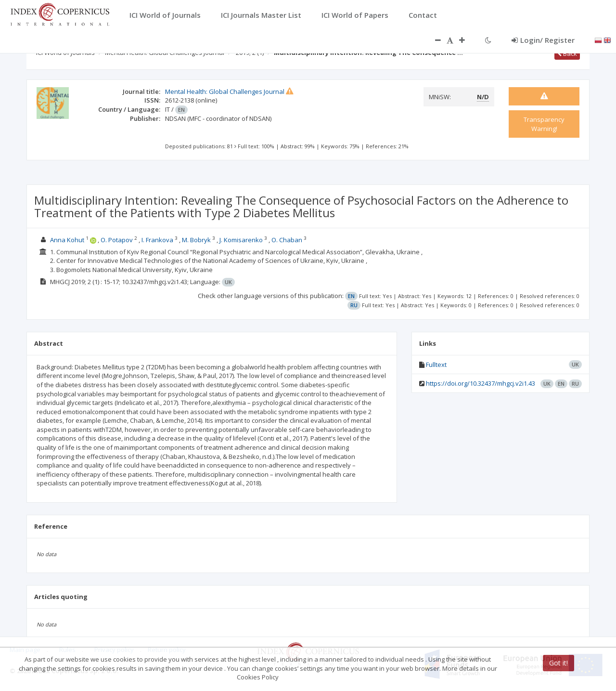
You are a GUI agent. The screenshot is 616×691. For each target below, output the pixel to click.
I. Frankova (157, 240)
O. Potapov (117, 240)
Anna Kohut (67, 240)
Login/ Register (543, 40)
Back (567, 53)
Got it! (558, 663)
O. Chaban (287, 240)
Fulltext (436, 365)
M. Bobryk (196, 240)
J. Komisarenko (241, 240)
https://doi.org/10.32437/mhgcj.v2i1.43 (481, 383)
